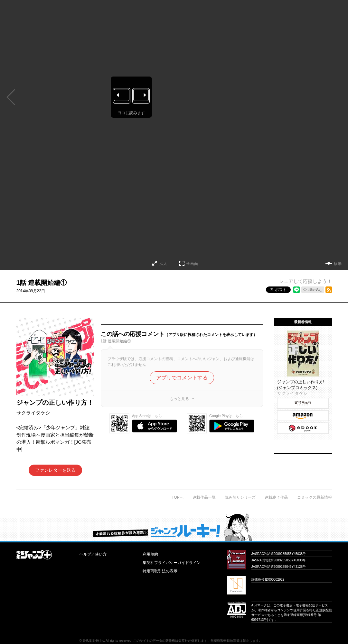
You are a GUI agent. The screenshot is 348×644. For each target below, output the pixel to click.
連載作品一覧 (204, 497)
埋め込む (315, 290)
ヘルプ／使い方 (93, 554)
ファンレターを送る (55, 470)
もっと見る (179, 399)
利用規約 (150, 554)
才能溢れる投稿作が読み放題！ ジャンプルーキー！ (174, 527)
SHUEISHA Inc (94, 641)
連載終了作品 (276, 497)
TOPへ (177, 497)
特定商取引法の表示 (160, 571)
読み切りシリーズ (240, 497)
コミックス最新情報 (315, 497)
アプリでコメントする (182, 378)
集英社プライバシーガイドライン (172, 563)
